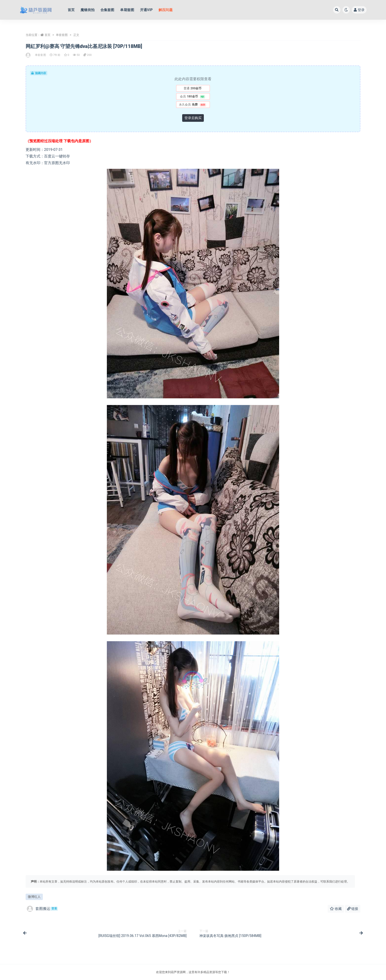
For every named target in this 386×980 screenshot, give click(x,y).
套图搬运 (42, 909)
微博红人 (34, 897)
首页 (48, 35)
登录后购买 (193, 118)
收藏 (336, 909)
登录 (359, 10)
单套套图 (62, 35)
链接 (353, 909)
